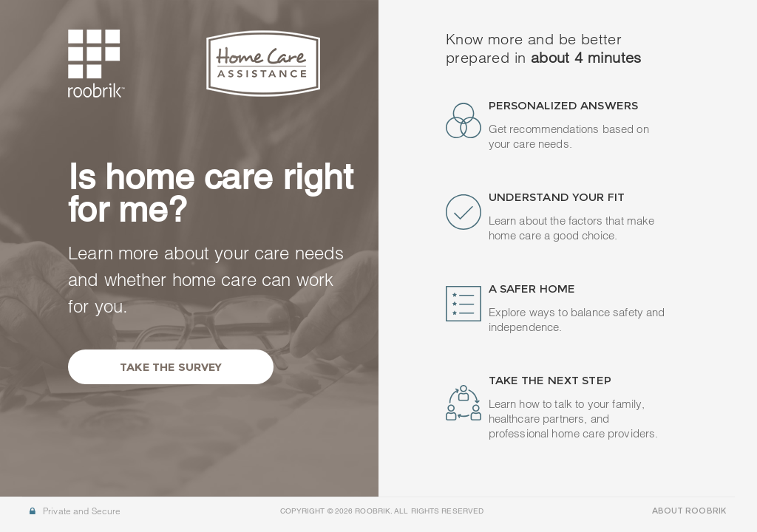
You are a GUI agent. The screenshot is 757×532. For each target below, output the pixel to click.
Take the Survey (171, 367)
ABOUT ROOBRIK (689, 511)
